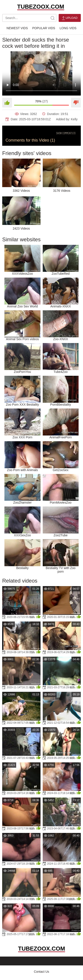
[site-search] (52, 18)
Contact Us (41, 972)
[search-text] (29, 18)
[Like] (7, 103)
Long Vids (68, 28)
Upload (70, 18)
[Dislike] (76, 103)
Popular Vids (44, 28)
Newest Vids (17, 28)
